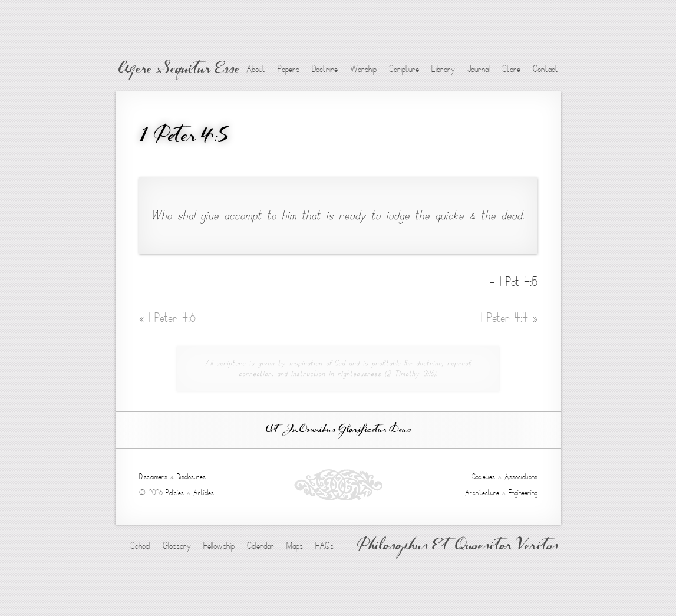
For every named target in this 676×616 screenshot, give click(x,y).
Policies (175, 493)
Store (511, 69)
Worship (363, 69)
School (140, 546)
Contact (545, 69)
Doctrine (325, 69)
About (256, 69)
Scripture (404, 69)
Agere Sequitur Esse (179, 70)
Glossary (177, 546)
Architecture (482, 493)
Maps (295, 546)
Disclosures (191, 477)
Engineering (523, 493)
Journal (479, 69)
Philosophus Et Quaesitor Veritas (458, 546)
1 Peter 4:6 (167, 318)
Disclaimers (153, 477)
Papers (288, 69)
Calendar (260, 546)
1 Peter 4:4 (509, 318)
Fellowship (219, 546)
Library (443, 69)
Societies (484, 477)
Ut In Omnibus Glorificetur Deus (338, 430)
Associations (521, 477)
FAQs (324, 546)
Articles (204, 493)
